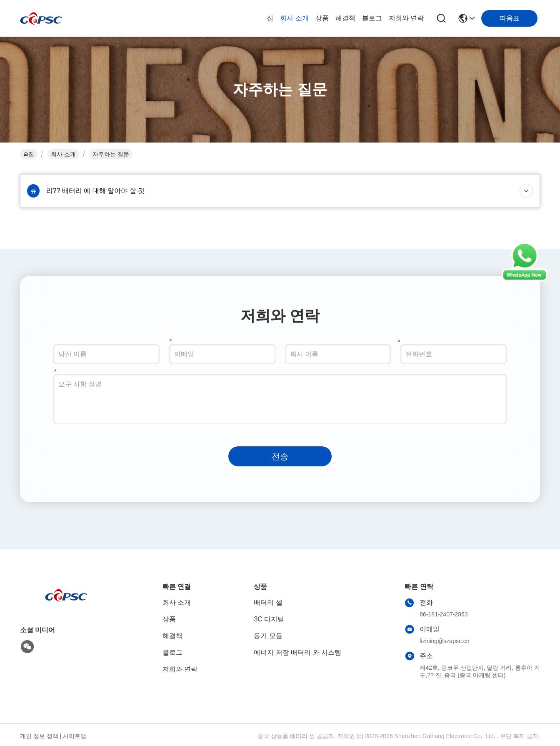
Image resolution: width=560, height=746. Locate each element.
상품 (322, 18)
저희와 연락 (406, 18)
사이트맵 (75, 736)
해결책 (345, 18)
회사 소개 (294, 18)
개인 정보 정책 (39, 736)
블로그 (372, 18)
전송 (280, 456)
